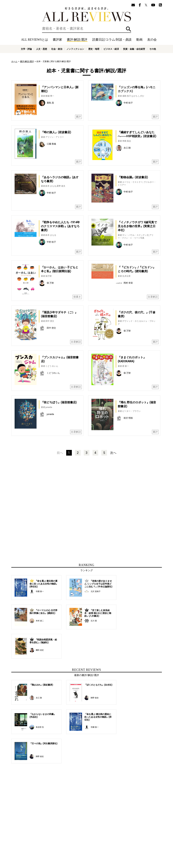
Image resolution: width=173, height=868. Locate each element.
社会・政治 (57, 49)
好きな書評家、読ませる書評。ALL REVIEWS (87, 14)
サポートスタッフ (100, 845)
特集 (113, 840)
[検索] (87, 29)
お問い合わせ (138, 845)
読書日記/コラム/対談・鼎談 (112, 40)
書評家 (57, 40)
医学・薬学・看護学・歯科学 (77, 852)
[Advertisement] (56, 492)
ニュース (66, 845)
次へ (113, 453)
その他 (153, 49)
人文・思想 (42, 49)
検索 (129, 29)
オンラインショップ (81, 845)
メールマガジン (133, 840)
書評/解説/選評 (77, 40)
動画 (139, 40)
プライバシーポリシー (120, 845)
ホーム (14, 61)
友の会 (152, 40)
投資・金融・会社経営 (134, 49)
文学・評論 (26, 49)
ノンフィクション (75, 49)
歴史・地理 (94, 49)
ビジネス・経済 (111, 49)
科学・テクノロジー (54, 852)
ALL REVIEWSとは (35, 40)
